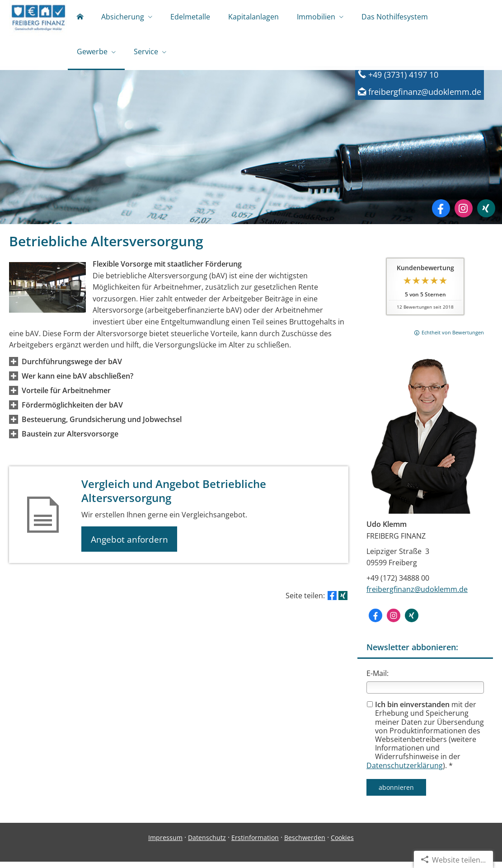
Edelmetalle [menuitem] (190, 17)
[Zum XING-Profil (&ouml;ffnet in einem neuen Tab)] (486, 215)
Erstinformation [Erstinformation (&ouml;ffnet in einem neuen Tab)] (255, 844)
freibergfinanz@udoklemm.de (417, 596)
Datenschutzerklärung (405, 772)
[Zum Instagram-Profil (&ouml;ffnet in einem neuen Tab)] (464, 215)
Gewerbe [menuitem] (92, 53)
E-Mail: (378, 680)
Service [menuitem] (146, 53)
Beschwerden (305, 844)
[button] (72, 368)
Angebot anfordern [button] (131, 546)
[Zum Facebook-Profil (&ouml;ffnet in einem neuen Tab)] (441, 215)
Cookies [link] (342, 844)
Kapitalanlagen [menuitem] (253, 17)
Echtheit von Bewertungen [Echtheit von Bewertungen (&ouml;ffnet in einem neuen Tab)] (453, 339)
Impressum (165, 844)
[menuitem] (80, 18)
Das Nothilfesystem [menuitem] (395, 17)
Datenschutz (207, 844)
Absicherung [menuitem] (123, 17)
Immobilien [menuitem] (316, 17)
